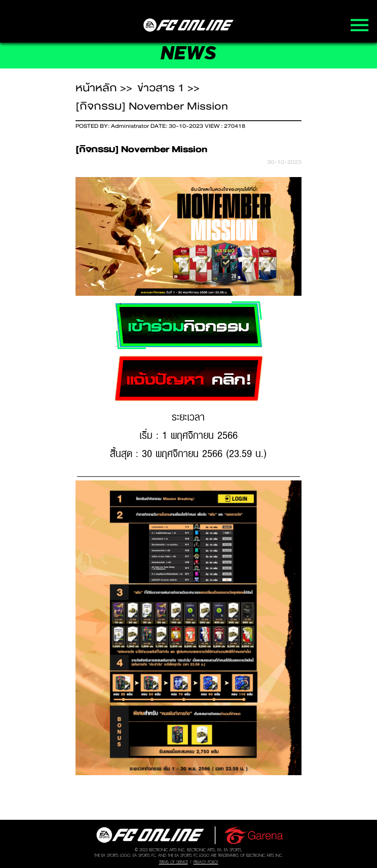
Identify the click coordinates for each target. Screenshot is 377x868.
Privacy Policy (206, 862)
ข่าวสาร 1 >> (168, 88)
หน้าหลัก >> (104, 88)
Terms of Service (174, 862)
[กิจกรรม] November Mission (152, 106)
